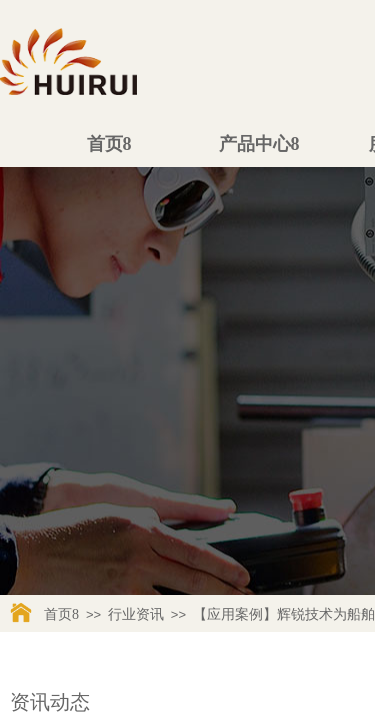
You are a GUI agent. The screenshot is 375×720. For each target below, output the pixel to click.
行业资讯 (136, 614)
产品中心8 (259, 144)
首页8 (109, 144)
